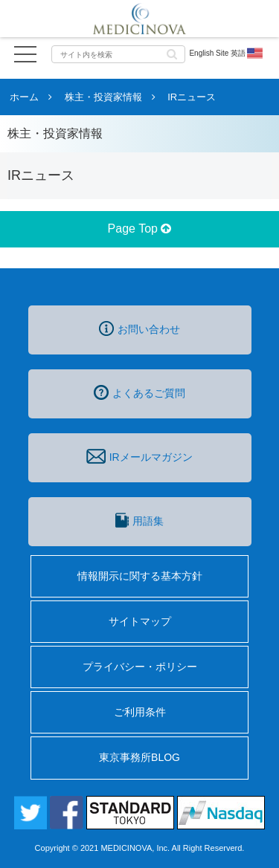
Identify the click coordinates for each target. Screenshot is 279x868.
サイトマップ (140, 621)
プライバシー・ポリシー (140, 667)
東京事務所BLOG (139, 757)
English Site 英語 (227, 54)
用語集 (139, 520)
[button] (172, 53)
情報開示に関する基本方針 (140, 576)
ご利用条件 (140, 712)
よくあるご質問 (139, 392)
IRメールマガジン (139, 456)
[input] (118, 54)
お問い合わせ (139, 328)
